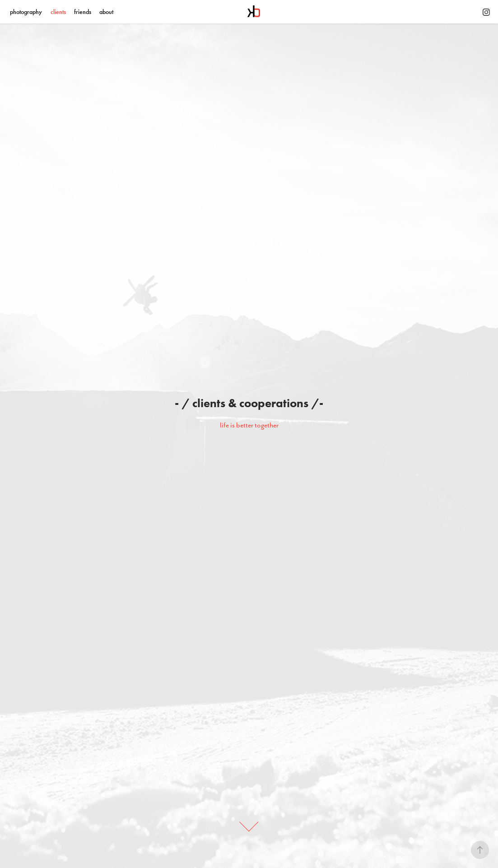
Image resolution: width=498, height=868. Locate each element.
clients (58, 12)
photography (26, 12)
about (106, 12)
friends (83, 12)
